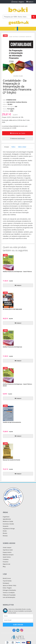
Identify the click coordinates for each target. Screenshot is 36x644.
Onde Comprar (7, 548)
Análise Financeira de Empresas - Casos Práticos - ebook (18, 385)
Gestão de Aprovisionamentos (12, 422)
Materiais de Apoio (8, 555)
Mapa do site (7, 564)
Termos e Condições (9, 593)
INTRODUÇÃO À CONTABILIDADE (12, 309)
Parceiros (6, 562)
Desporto (6, 526)
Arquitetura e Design (9, 529)
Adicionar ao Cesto (18, 133)
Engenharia (6, 517)
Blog (4, 566)
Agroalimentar (7, 519)
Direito (5, 531)
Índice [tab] (13, 147)
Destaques (6, 583)
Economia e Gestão (8, 524)
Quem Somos (7, 557)
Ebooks (5, 533)
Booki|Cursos (7, 578)
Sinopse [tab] (7, 147)
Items (30, 2)
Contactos (6, 559)
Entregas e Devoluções (9, 590)
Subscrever (18, 625)
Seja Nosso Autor (8, 550)
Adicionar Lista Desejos (18, 138)
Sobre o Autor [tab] (22, 147)
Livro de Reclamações (9, 597)
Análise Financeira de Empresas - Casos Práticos (17, 272)
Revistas (5, 536)
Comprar (18, 285)
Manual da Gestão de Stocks (11, 460)
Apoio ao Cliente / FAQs (10, 585)
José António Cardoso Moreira (17, 102)
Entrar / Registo (18, 2)
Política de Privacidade (9, 595)
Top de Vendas (7, 581)
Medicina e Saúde (8, 521)
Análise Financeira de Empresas (12, 347)
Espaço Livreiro (7, 552)
